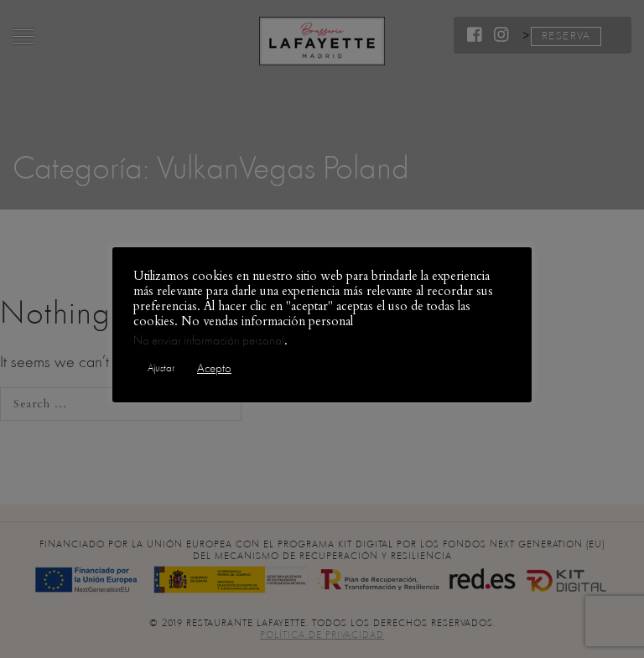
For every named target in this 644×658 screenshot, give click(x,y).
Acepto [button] (214, 368)
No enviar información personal (209, 341)
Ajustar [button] (161, 368)
